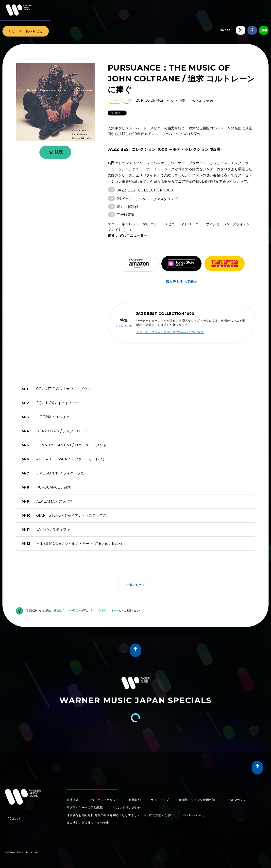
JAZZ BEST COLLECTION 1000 (145, 190)
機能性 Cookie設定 (66, 611)
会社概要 (73, 800)
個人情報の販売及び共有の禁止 (88, 823)
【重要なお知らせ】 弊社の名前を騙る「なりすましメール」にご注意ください (120, 815)
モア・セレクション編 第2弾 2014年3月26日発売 (170, 332)
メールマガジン (236, 800)
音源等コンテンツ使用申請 (197, 800)
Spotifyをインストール (105, 611)
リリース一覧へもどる (26, 31)
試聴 (55, 152)
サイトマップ (160, 800)
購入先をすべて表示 (181, 282)
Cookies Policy (194, 815)
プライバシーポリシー (104, 800)
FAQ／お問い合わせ (127, 807)
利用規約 (135, 800)
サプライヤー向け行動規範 (85, 807)
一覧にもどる (135, 585)
